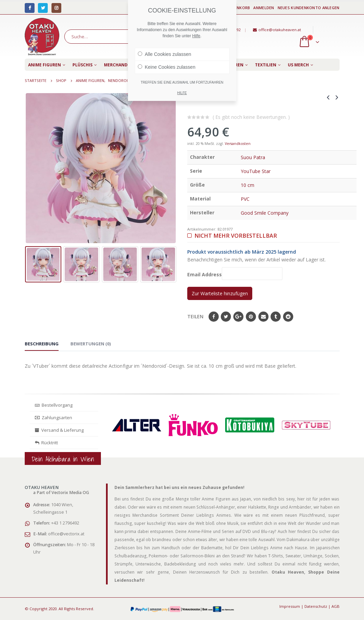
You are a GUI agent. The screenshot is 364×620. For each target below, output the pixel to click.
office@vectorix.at (66, 534)
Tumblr (276, 317)
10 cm (248, 185)
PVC (245, 199)
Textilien (266, 65)
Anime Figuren (45, 65)
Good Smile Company (265, 213)
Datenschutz (316, 606)
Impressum (290, 606)
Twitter (226, 317)
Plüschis (82, 65)
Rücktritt (46, 443)
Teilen (195, 316)
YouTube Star (256, 171)
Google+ (238, 317)
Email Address (235, 273)
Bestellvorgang (54, 405)
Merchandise (119, 65)
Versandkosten (238, 144)
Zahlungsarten (53, 418)
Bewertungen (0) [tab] (91, 344)
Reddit (288, 317)
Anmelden (264, 8)
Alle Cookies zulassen (165, 54)
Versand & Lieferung (59, 430)
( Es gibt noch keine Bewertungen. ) (251, 117)
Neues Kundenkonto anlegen (309, 8)
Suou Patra (253, 157)
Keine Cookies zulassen (167, 67)
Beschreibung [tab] (42, 344)
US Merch (298, 65)
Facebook (214, 317)
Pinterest (251, 317)
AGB (336, 606)
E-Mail (263, 317)
